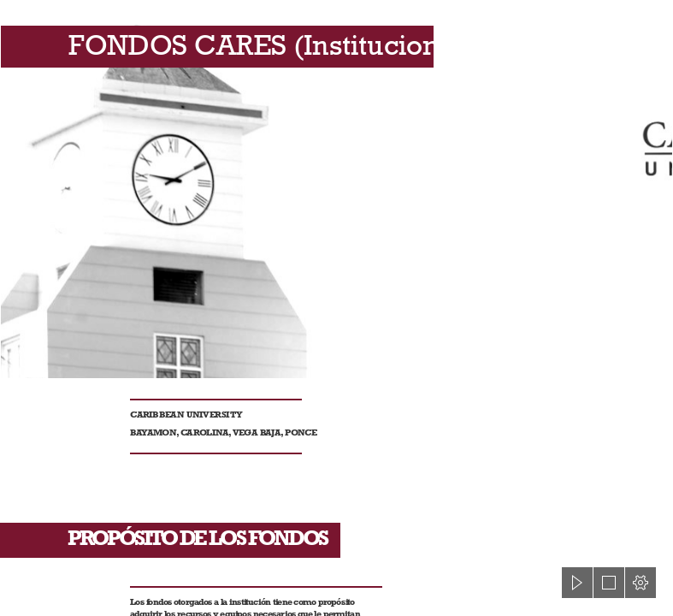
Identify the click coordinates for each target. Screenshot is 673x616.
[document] (336, 308)
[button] (577, 583)
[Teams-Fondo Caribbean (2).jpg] (336, 190)
